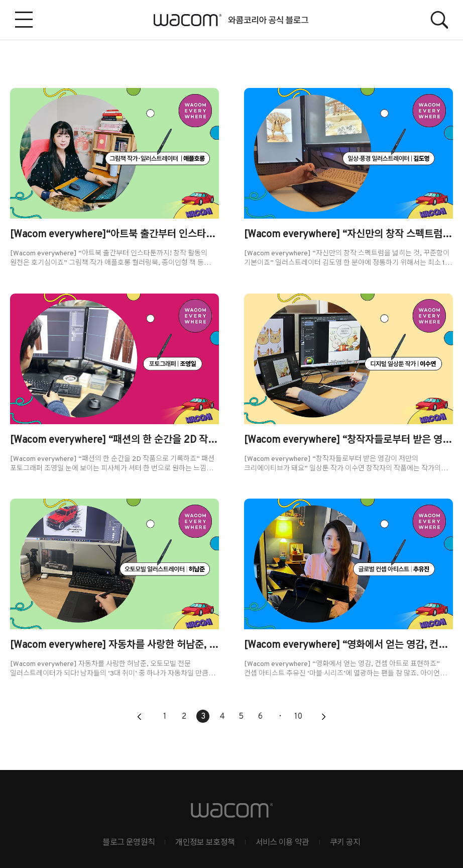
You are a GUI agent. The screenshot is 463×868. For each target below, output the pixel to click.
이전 (140, 717)
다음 (323, 717)
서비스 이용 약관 (282, 843)
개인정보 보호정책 (205, 843)
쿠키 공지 (345, 843)
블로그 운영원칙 (129, 843)
